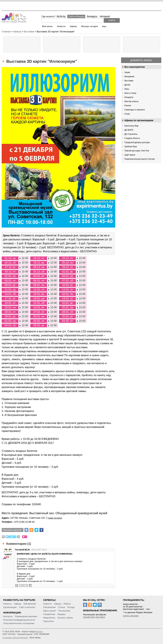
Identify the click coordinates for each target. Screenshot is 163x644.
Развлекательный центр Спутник (140, 159)
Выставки (129, 81)
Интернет (105, 16)
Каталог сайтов (65, 618)
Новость (7, 604)
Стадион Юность (132, 138)
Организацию (10, 607)
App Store (100, 617)
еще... (105, 26)
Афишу (17, 604)
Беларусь (92, 16)
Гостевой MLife (22, 550)
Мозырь (39, 632)
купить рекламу (131, 616)
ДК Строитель (131, 134)
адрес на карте (55, 518)
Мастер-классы (131, 101)
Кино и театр (130, 93)
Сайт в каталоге (27, 607)
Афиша (73, 26)
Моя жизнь (47, 26)
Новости (61, 26)
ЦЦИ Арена (130, 155)
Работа (67, 604)
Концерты (129, 97)
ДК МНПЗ (129, 130)
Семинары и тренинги (135, 110)
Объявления (49, 607)
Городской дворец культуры (137, 142)
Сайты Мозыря (76, 16)
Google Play (89, 617)
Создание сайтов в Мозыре (15, 638)
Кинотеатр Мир (131, 126)
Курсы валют (50, 611)
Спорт (127, 114)
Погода (71, 607)
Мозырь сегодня (90, 26)
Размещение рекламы (26, 616)
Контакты (8, 616)
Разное (128, 106)
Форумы (61, 614)
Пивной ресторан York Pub (137, 151)
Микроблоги (49, 618)
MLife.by (61, 16)
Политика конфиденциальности (19, 620)
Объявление (30, 604)
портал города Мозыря (14, 21)
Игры (127, 89)
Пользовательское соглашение (19, 623)
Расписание (64, 611)
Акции (127, 72)
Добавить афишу (141, 60)
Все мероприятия (135, 67)
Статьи (62, 607)
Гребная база (131, 147)
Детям (127, 85)
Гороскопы (49, 621)
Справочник (49, 614)
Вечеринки (129, 77)
